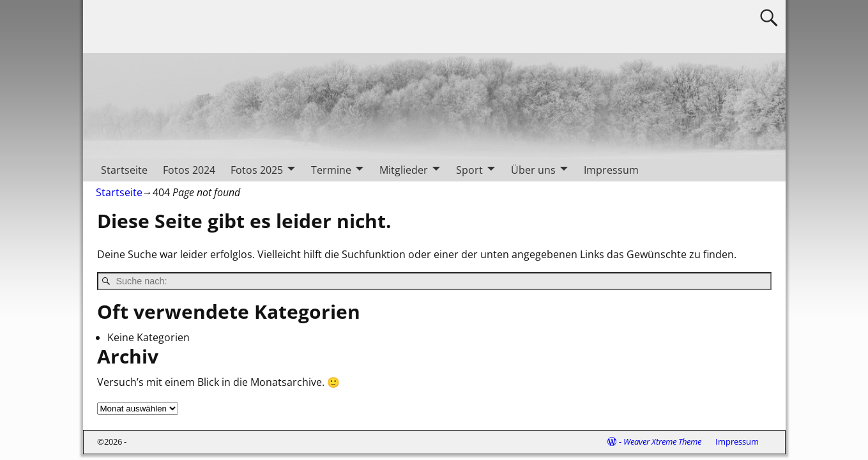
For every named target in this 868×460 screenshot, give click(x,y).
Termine (331, 170)
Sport (469, 170)
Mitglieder (404, 170)
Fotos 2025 (257, 170)
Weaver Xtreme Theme (662, 441)
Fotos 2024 (189, 170)
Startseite (124, 170)
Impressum (611, 170)
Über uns (533, 170)
